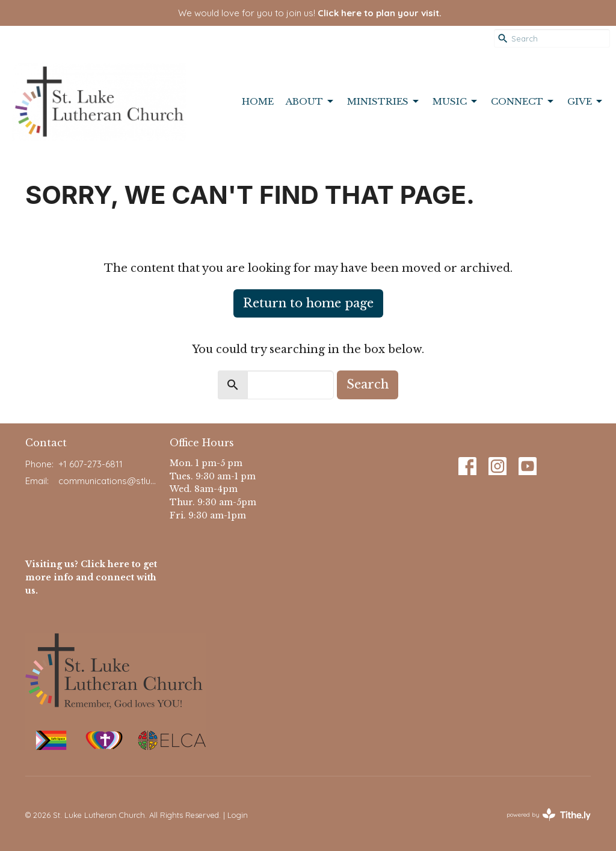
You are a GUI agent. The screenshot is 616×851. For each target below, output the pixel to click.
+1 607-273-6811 (91, 464)
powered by (549, 815)
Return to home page (308, 303)
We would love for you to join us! (310, 13)
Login (238, 815)
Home (258, 101)
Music (456, 102)
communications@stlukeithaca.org (108, 481)
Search (368, 384)
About (310, 102)
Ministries (384, 102)
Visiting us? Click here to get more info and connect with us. (91, 577)
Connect (523, 102)
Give (586, 102)
